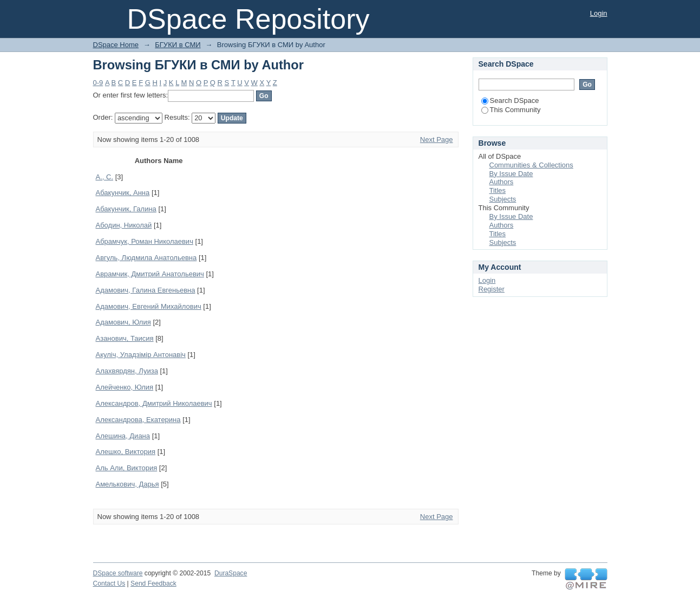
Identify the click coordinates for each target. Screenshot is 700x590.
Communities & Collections (531, 165)
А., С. (105, 177)
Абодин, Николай (124, 225)
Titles (498, 190)
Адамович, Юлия (123, 322)
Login (599, 13)
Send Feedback (153, 583)
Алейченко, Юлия (125, 387)
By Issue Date (511, 174)
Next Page (437, 140)
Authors (502, 182)
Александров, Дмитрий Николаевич (154, 403)
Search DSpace (510, 101)
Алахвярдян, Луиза (127, 371)
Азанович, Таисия (125, 338)
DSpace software (118, 573)
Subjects (503, 199)
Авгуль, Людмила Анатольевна (146, 258)
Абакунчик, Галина (126, 209)
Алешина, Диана (123, 436)
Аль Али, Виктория (127, 468)
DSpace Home (116, 45)
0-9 (98, 83)
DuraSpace (231, 573)
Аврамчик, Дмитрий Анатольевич (150, 274)
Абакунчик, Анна (123, 193)
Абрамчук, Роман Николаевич (145, 241)
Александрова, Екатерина (138, 420)
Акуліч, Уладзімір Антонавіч (141, 355)
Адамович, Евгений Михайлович (149, 306)
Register (492, 289)
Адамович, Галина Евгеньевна (146, 290)
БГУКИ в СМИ (178, 45)
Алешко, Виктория (126, 452)
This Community (511, 110)
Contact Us (109, 583)
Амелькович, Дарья (127, 484)
